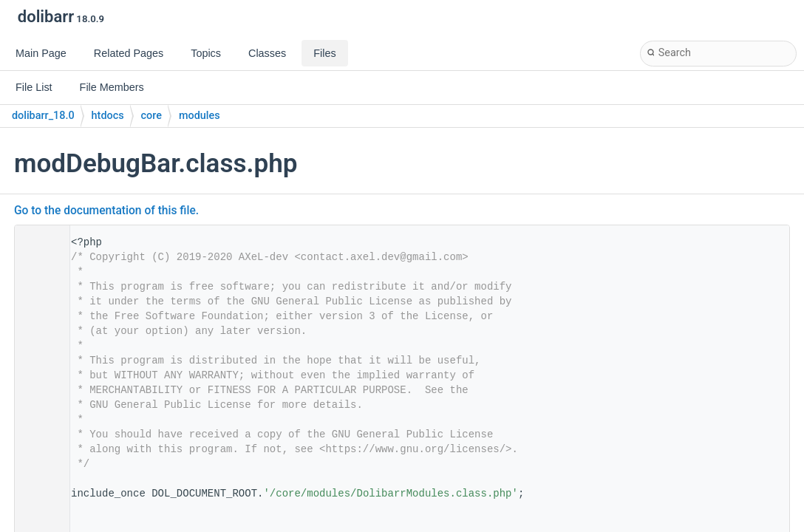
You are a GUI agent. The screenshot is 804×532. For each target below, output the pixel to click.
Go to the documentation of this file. (106, 211)
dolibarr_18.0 (43, 116)
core (151, 116)
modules (200, 116)
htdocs (108, 116)
